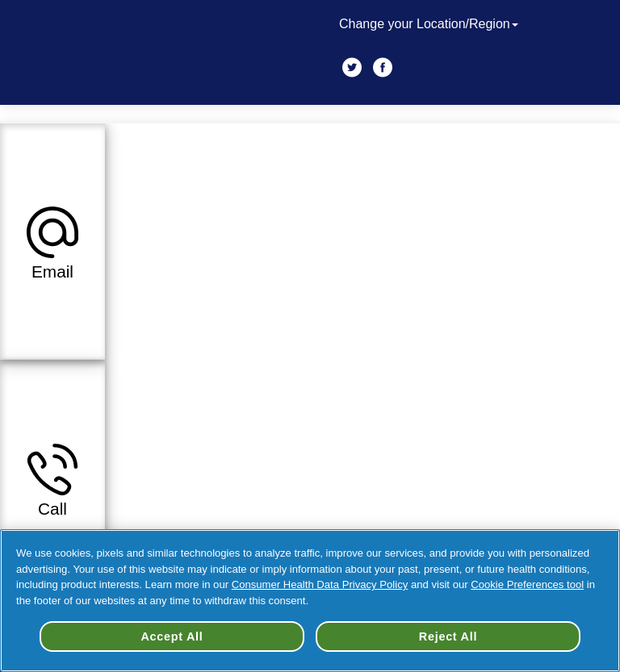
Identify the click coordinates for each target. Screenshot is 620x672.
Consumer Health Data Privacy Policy (320, 584)
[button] (52, 241)
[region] (310, 601)
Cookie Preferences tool (527, 584)
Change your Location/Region (430, 24)
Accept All (172, 637)
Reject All (448, 637)
